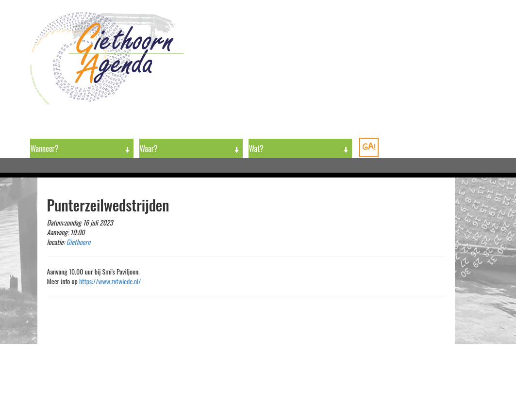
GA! (369, 147)
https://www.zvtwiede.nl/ (110, 281)
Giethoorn (79, 242)
